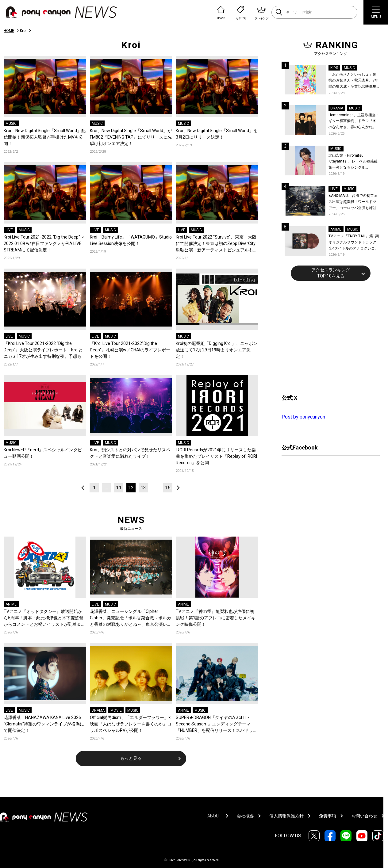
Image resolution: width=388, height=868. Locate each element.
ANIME (11, 604)
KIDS (334, 68)
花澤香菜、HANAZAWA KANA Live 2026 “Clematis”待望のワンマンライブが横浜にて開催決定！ (44, 724)
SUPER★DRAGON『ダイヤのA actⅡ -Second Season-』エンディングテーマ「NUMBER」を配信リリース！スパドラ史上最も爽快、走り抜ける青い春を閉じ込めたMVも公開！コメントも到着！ (217, 724)
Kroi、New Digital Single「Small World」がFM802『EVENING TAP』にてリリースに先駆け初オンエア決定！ (131, 137)
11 (119, 488)
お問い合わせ (364, 816)
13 (143, 488)
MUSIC (11, 124)
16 (168, 488)
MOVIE (116, 710)
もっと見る (131, 758)
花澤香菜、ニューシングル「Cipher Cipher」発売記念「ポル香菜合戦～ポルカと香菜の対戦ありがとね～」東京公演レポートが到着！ (131, 618)
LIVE (9, 230)
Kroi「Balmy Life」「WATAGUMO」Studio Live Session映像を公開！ (131, 240)
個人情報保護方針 (286, 816)
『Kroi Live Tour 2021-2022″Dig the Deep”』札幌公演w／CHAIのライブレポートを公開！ (130, 350)
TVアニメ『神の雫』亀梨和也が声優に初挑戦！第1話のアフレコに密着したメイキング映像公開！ (216, 618)
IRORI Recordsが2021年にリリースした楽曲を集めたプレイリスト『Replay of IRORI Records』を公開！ (216, 456)
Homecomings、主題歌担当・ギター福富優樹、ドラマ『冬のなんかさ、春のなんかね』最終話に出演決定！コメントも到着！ (354, 122)
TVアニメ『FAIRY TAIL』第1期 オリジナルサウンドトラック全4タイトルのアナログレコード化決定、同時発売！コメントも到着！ (354, 243)
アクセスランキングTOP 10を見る (331, 273)
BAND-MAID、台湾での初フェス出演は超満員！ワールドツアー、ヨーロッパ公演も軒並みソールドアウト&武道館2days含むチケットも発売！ (353, 202)
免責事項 (328, 816)
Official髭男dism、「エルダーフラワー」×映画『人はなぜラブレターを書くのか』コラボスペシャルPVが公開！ (131, 724)
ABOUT (214, 816)
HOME (9, 31)
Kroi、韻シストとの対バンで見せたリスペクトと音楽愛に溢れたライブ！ (130, 453)
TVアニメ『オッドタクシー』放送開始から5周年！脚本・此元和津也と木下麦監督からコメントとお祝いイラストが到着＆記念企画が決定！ (44, 618)
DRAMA (98, 710)
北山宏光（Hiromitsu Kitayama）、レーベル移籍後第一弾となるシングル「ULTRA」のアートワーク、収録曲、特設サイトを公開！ (354, 162)
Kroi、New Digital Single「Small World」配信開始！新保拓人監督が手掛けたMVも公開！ (45, 137)
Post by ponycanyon (303, 417)
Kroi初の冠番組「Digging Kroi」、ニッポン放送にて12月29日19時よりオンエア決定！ (217, 350)
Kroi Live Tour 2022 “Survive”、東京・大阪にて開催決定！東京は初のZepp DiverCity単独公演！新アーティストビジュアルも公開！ (217, 244)
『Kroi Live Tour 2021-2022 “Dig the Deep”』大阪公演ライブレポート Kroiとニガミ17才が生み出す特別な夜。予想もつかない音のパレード (45, 350)
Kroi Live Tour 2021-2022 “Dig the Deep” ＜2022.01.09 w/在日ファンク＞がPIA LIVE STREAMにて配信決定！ (44, 243)
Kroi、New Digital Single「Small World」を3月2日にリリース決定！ (217, 134)
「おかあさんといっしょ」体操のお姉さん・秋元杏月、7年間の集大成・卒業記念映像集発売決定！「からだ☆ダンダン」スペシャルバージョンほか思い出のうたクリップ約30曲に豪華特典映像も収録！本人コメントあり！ (353, 81)
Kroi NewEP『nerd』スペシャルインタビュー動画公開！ (43, 453)
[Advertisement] (328, 337)
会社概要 (245, 816)
